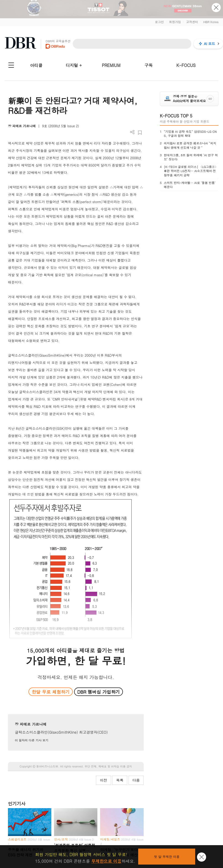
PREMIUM (111, 65)
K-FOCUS (186, 65)
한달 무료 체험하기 (51, 692)
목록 (120, 780)
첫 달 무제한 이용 (167, 857)
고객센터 (192, 22)
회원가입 (175, 22)
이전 (104, 780)
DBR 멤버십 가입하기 (99, 692)
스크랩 (140, 133)
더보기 (132, 132)
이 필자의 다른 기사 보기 (32, 740)
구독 (148, 65)
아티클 (36, 65)
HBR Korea (211, 22)
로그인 (159, 22)
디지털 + (74, 65)
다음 (136, 780)
